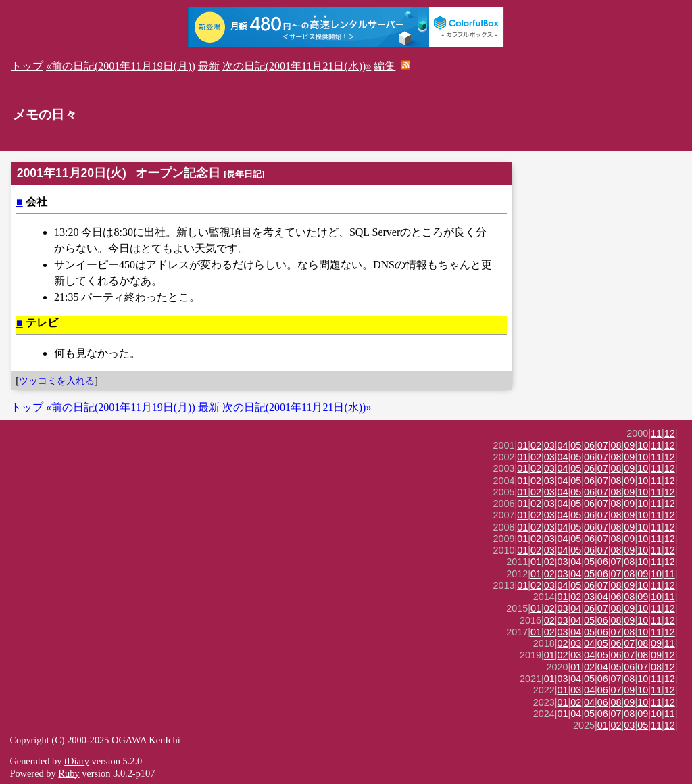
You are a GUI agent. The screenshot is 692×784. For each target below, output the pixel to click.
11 (656, 433)
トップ (27, 66)
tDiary (77, 761)
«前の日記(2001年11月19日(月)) (121, 66)
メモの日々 (45, 115)
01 (522, 445)
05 (576, 445)
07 (603, 445)
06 (589, 445)
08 (616, 445)
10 (643, 445)
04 (563, 445)
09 (629, 445)
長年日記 (244, 174)
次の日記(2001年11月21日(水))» (297, 66)
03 (549, 445)
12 (670, 433)
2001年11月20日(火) (72, 173)
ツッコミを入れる (57, 381)
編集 (385, 66)
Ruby (69, 773)
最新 (209, 66)
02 (536, 445)
